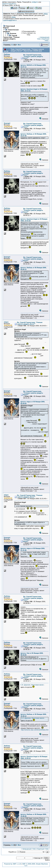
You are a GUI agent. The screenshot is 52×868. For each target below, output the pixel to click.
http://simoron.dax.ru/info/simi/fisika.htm (35, 730)
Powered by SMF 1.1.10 (12, 864)
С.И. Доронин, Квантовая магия (32, 685)
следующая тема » (45, 40)
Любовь (7, 54)
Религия (13, 33)
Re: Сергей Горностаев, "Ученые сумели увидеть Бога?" (33, 56)
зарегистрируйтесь (9, 4)
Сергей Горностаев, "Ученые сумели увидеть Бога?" (11, 38)
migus (6, 322)
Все (19, 45)
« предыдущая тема (28, 849)
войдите (35, 2)
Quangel (7, 123)
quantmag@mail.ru (10, 20)
